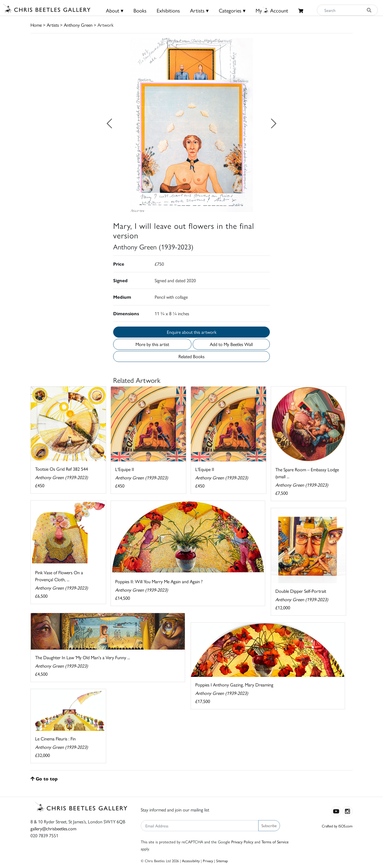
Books (140, 10)
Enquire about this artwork (192, 332)
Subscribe (269, 825)
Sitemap (222, 861)
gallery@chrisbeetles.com (53, 828)
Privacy (208, 861)
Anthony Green (78, 25)
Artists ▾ (199, 10)
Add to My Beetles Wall (231, 344)
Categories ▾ (232, 10)
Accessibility (191, 861)
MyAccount (272, 10)
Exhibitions (168, 10)
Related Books (191, 356)
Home (36, 25)
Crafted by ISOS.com (337, 826)
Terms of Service (275, 842)
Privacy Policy (242, 842)
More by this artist (152, 344)
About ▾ (115, 10)
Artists (53, 25)
